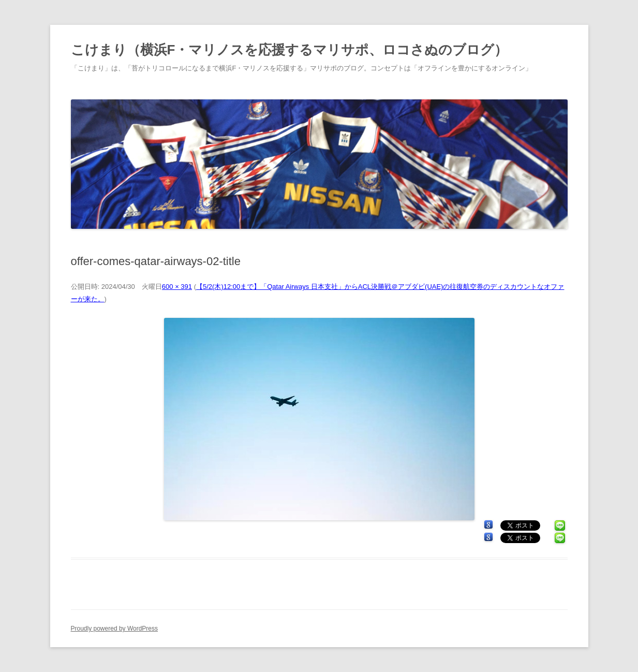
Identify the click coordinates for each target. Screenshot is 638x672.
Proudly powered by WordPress (115, 629)
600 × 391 (177, 287)
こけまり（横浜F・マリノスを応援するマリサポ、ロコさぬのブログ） (290, 50)
